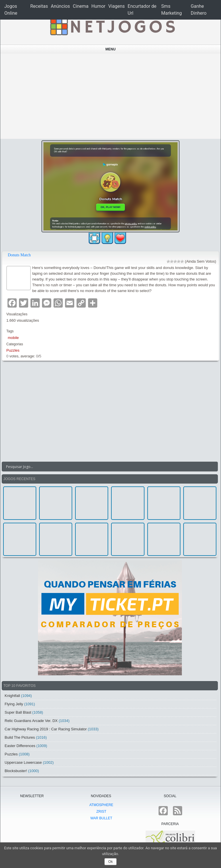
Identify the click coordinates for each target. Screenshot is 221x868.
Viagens (116, 6)
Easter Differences (20, 746)
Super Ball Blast (18, 712)
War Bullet (101, 818)
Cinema (81, 6)
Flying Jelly (14, 704)
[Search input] (106, 467)
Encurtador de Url (142, 10)
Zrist (101, 812)
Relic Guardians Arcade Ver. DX (31, 721)
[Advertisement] (111, 96)
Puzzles (13, 350)
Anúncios (61, 6)
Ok (110, 862)
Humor (98, 6)
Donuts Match (19, 255)
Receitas (39, 6)
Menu (110, 49)
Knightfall (12, 696)
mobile (13, 338)
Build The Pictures (20, 737)
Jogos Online (11, 10)
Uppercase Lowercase (23, 762)
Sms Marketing (171, 10)
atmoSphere (101, 805)
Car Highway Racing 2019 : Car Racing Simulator (46, 729)
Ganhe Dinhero (199, 10)
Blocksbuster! (16, 771)
